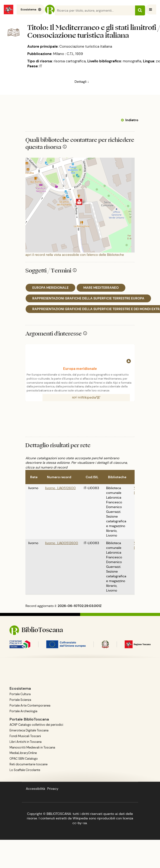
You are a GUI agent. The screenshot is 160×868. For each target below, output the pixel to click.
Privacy (53, 789)
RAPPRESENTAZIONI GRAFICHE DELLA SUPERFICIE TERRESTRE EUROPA (88, 298)
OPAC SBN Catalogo (24, 759)
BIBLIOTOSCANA (59, 814)
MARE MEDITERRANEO (101, 288)
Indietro (132, 120)
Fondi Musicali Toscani (25, 736)
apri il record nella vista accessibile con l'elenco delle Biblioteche (75, 255)
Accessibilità (35, 789)
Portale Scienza (20, 700)
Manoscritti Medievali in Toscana (32, 747)
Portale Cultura (20, 694)
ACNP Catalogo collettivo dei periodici (36, 725)
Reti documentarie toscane (28, 764)
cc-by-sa (80, 823)
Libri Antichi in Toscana (26, 742)
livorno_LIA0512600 (60, 488)
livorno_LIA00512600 (62, 543)
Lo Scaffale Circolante (25, 770)
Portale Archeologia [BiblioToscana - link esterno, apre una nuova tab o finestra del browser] (23, 711)
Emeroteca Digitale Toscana (29, 730)
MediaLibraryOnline (23, 753)
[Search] (100, 10)
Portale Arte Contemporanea (30, 705)
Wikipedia (91, 397)
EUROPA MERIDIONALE (50, 288)
